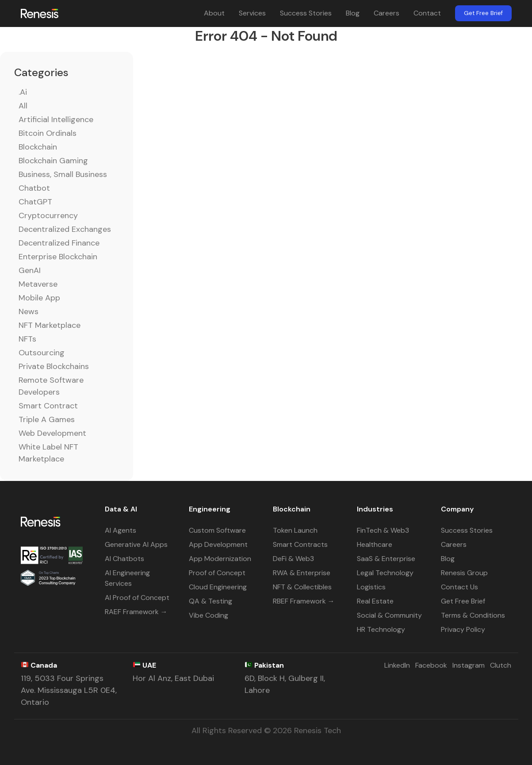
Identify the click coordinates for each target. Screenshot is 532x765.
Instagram (469, 665)
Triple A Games (47, 419)
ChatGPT (35, 202)
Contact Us (459, 587)
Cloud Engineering (218, 587)
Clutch (501, 665)
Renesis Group (464, 573)
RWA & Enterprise (302, 573)
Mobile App (39, 298)
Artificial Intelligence (56, 119)
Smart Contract (48, 406)
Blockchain (38, 147)
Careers (387, 13)
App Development (218, 544)
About (214, 13)
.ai (23, 92)
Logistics (371, 587)
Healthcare (375, 544)
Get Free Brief (483, 13)
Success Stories (306, 13)
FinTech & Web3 (383, 530)
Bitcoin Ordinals (48, 133)
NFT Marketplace (50, 325)
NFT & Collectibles (302, 587)
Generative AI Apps (136, 544)
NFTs (27, 339)
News (29, 311)
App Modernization (220, 559)
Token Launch (295, 530)
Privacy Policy (463, 629)
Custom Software (217, 530)
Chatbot (34, 188)
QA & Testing (211, 601)
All (23, 106)
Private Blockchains (54, 366)
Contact (427, 13)
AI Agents (121, 530)
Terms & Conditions (473, 615)
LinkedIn (397, 665)
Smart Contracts (300, 544)
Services (252, 13)
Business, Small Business (63, 174)
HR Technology (381, 629)
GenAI (30, 270)
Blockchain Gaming (53, 161)
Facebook (431, 665)
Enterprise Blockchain (58, 257)
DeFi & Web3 (293, 559)
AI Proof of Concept (137, 598)
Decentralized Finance (59, 243)
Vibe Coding (209, 615)
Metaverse (38, 284)
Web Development (52, 433)
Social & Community (389, 615)
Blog (353, 13)
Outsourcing (42, 353)
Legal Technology (385, 573)
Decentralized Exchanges (65, 229)
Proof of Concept (217, 573)
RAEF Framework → (136, 612)
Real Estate (375, 601)
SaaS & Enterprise (386, 559)
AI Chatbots (124, 559)
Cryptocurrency (48, 215)
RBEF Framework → (304, 601)
